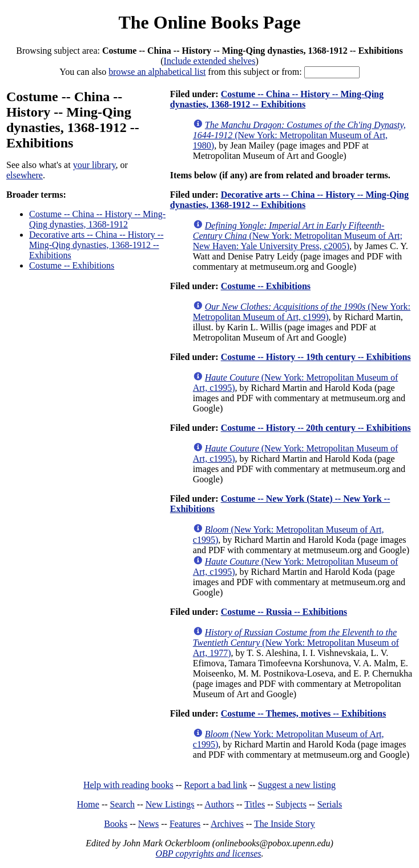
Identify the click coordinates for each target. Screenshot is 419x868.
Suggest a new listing (297, 785)
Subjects (291, 804)
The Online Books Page (209, 22)
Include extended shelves (210, 61)
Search (123, 804)
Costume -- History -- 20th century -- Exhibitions (316, 428)
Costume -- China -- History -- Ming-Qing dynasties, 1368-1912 (97, 219)
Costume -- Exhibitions (72, 265)
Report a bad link (215, 785)
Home (88, 804)
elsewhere (25, 175)
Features (185, 824)
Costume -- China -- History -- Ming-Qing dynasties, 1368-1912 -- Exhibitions (277, 99)
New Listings (170, 804)
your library (94, 165)
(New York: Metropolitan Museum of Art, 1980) (299, 135)
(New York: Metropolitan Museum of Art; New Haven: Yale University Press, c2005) (298, 236)
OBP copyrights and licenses (208, 853)
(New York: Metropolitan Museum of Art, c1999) (302, 312)
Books (116, 824)
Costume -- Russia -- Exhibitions (284, 612)
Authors (219, 804)
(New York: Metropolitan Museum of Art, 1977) (296, 643)
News (148, 824)
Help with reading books (128, 785)
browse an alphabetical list (157, 72)
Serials (330, 804)
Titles (255, 804)
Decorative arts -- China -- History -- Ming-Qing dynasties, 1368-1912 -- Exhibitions (96, 245)
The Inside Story (285, 824)
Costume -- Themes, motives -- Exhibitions (303, 713)
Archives (227, 824)
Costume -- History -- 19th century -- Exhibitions (316, 357)
